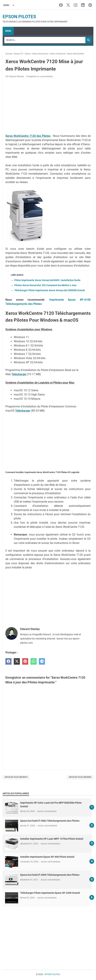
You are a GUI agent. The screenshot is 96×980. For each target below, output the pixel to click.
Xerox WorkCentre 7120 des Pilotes (28, 136)
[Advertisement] (48, 107)
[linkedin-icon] (83, 5)
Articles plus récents (16, 777)
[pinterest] (25, 661)
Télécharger (19, 374)
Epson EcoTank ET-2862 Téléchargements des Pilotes (50, 821)
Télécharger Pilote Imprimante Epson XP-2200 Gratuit (50, 893)
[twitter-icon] (68, 5)
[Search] (45, 40)
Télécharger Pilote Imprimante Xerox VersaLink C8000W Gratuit (50, 290)
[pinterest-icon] (90, 5)
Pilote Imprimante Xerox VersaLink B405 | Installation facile (47, 280)
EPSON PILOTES (19, 17)
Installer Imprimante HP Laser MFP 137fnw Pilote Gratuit (52, 839)
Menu (8, 31)
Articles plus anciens (80, 777)
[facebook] (8, 661)
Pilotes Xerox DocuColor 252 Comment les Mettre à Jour (45, 285)
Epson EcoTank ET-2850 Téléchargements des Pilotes (50, 875)
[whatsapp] (34, 661)
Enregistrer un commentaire (40, 76)
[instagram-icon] (76, 5)
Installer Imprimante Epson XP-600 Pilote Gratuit (47, 857)
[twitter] (17, 661)
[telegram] (42, 661)
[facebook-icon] (61, 5)
